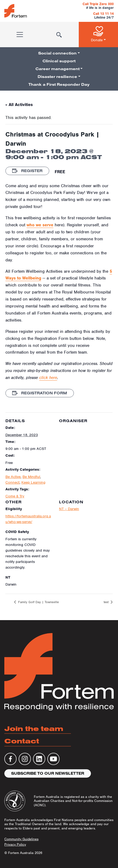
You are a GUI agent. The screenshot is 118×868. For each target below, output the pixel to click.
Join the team (34, 728)
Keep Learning (33, 482)
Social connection (57, 53)
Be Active (13, 477)
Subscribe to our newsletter (48, 773)
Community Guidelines (21, 839)
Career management (58, 69)
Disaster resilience (57, 77)
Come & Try (15, 496)
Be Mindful (31, 477)
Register (27, 171)
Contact (22, 741)
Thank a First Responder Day (59, 84)
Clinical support (59, 61)
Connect (12, 482)
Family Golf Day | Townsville (38, 602)
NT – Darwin (69, 509)
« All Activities (19, 105)
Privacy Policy (15, 844)
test (107, 602)
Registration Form (40, 393)
